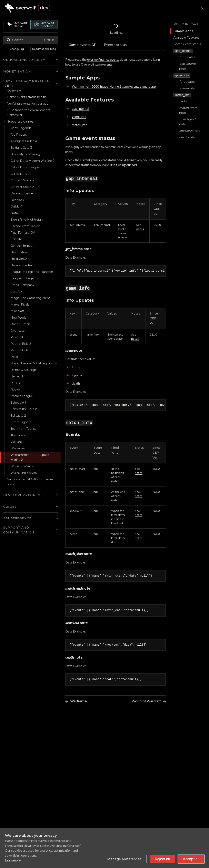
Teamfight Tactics (23, 429)
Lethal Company (22, 285)
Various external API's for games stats (30, 482)
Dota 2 (15, 213)
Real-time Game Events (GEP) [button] (26, 83)
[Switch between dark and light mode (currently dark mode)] (202, 9)
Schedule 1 (18, 403)
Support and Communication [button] (19, 530)
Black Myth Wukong (25, 154)
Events (182, 101)
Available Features (186, 38)
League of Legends (25, 278)
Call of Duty (19, 174)
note (188, 66)
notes (140, 229)
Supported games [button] (20, 122)
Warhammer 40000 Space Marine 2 (30, 457)
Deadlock (17, 200)
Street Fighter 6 (22, 422)
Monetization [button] (17, 71)
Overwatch (18, 331)
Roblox (16, 389)
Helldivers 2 (19, 259)
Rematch (17, 376)
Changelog (17, 49)
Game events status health (27, 97)
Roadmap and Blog (44, 49)
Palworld (17, 337)
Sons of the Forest (24, 409)
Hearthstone (20, 252)
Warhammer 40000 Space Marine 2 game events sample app (114, 86)
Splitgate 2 (18, 416)
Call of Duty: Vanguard (26, 167)
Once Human (20, 324)
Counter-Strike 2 (22, 187)
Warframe (18, 448)
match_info (80, 125)
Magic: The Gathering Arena (31, 298)
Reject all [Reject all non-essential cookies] (162, 859)
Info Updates (186, 57)
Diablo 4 (16, 206)
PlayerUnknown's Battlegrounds (34, 363)
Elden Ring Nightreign (27, 220)
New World (19, 318)
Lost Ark (17, 291)
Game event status (187, 44)
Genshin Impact (22, 246)
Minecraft (17, 311)
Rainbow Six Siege (24, 370)
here (120, 160)
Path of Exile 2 (21, 344)
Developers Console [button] (24, 495)
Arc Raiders (19, 135)
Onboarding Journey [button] (24, 60)
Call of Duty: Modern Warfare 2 (32, 161)
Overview (14, 90)
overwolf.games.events (103, 59)
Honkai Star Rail (22, 265)
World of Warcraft (23, 466)
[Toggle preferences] (124, 859)
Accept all (191, 859)
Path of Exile (20, 350)
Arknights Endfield (24, 141)
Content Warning (23, 180)
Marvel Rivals (20, 305)
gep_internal (80, 108)
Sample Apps (183, 31)
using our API (128, 165)
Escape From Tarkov (25, 226)
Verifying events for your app (28, 104)
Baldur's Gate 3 (21, 148)
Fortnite (16, 239)
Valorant (16, 442)
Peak (14, 357)
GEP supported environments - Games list (30, 113)
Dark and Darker (22, 193)
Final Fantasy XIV (23, 233)
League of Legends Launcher (32, 272)
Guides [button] (10, 507)
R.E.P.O (16, 383)
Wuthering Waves (24, 473)
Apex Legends (21, 128)
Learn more (13, 860)
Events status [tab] (115, 45)
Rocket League (22, 396)
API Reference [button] (17, 518)
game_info (79, 117)
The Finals (18, 435)
